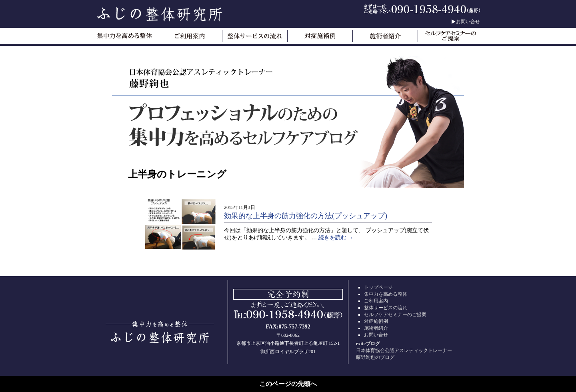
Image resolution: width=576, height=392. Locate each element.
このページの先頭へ (288, 384)
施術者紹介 (376, 328)
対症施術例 (376, 321)
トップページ (378, 287)
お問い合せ (468, 22)
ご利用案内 (376, 301)
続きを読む (336, 238)
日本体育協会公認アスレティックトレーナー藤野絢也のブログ (416, 350)
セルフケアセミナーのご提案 (395, 314)
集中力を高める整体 (386, 294)
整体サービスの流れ (386, 308)
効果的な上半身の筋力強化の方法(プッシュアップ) (306, 216)
